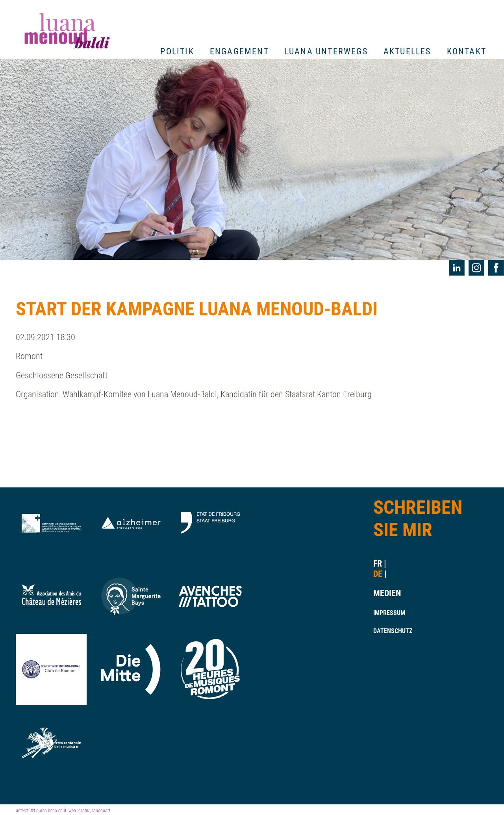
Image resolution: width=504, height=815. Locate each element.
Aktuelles (407, 51)
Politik (177, 51)
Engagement (239, 51)
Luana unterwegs (326, 51)
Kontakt (467, 51)
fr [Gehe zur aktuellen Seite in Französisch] (378, 564)
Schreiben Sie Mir (418, 519)
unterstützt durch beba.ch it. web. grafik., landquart (63, 811)
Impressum (385, 613)
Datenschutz (385, 631)
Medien (385, 593)
